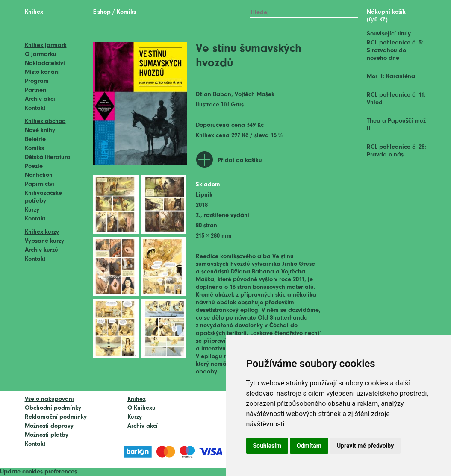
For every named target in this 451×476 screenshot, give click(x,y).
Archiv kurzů (41, 250)
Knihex (34, 12)
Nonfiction (39, 175)
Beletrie (35, 140)
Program (37, 81)
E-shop (102, 12)
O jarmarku (41, 54)
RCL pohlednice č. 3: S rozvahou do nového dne (395, 51)
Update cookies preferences (38, 472)
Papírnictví (40, 184)
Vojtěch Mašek (255, 95)
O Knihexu (141, 408)
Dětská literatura (48, 157)
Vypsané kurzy (44, 241)
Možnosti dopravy (49, 426)
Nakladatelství (45, 63)
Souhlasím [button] (267, 446)
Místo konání (42, 72)
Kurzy (32, 210)
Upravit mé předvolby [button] (365, 446)
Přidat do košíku (240, 160)
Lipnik (204, 195)
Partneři (36, 90)
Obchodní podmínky (53, 408)
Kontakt (35, 108)
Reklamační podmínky (56, 417)
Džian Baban (214, 95)
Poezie (34, 166)
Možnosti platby (47, 435)
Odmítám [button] (309, 446)
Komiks (34, 148)
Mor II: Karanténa (391, 77)
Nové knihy (40, 131)
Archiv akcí (40, 99)
